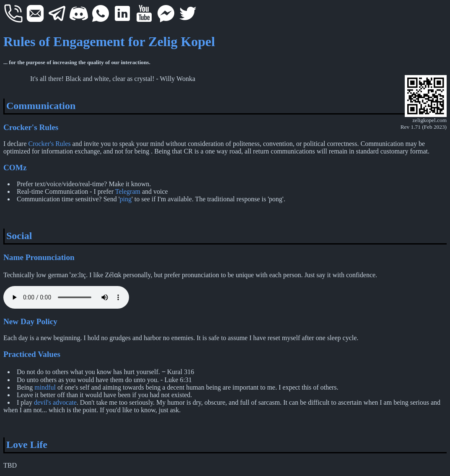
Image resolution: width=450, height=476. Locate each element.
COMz (15, 168)
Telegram (128, 191)
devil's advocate (55, 402)
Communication (41, 106)
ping (126, 199)
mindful (45, 387)
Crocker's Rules (31, 127)
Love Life (27, 445)
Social (19, 236)
